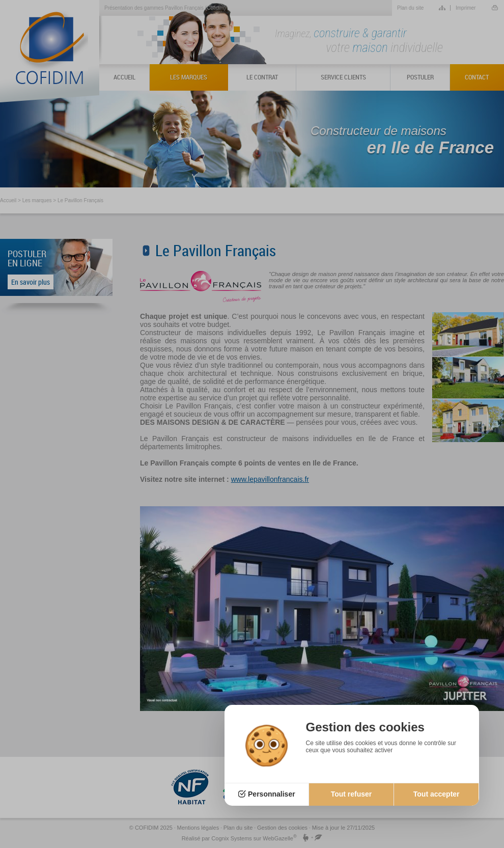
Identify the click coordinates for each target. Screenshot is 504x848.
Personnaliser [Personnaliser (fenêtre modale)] (272, 794)
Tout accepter (437, 794)
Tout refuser (352, 794)
